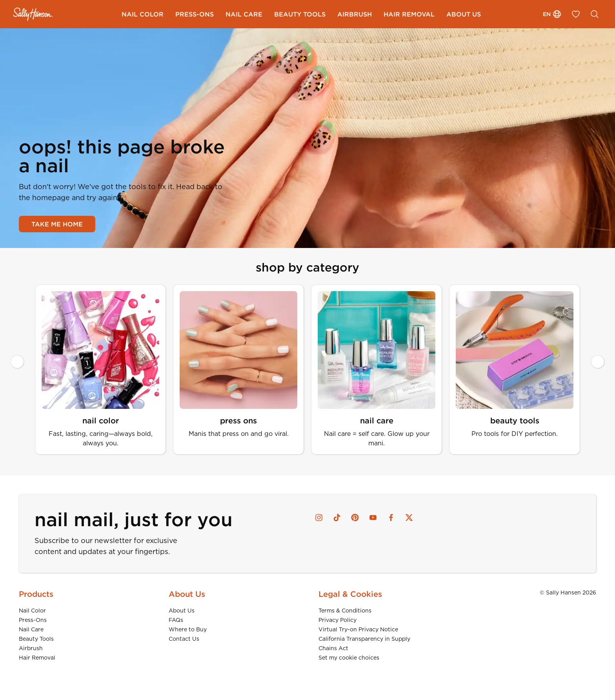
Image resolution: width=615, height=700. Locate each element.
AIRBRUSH (355, 14)
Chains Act (333, 648)
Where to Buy (188, 629)
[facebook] (391, 518)
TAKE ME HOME (57, 224)
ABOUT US (464, 14)
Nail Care (31, 629)
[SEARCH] (595, 14)
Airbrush (31, 648)
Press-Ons (33, 620)
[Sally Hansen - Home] (33, 14)
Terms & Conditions (345, 611)
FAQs (176, 620)
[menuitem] (143, 14)
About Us (182, 611)
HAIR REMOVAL (409, 14)
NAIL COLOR (143, 14)
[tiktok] (337, 518)
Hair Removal (37, 658)
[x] (409, 518)
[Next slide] (598, 362)
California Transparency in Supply (364, 639)
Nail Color (32, 611)
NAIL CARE (244, 14)
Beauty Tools (36, 639)
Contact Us (184, 639)
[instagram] (319, 518)
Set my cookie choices (349, 658)
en (552, 14)
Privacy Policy (338, 620)
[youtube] (373, 518)
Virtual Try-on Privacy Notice (358, 629)
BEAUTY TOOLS (300, 14)
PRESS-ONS (195, 14)
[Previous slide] (17, 362)
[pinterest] (355, 518)
